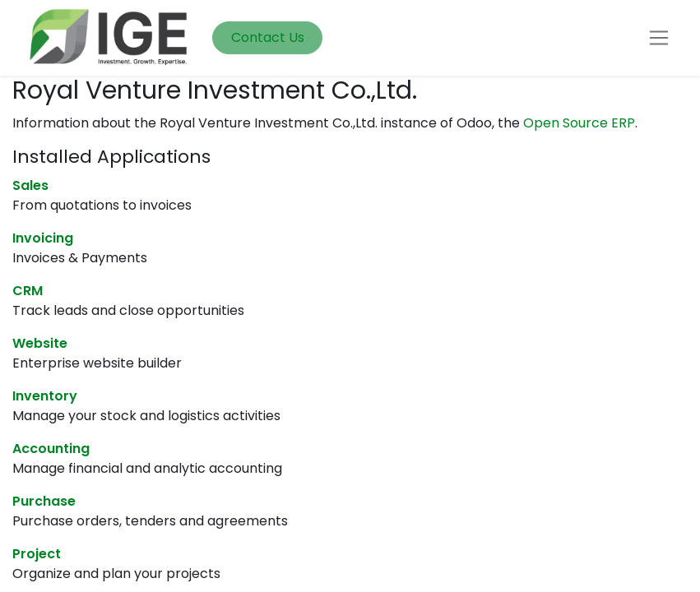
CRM (28, 291)
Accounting (51, 449)
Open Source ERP (579, 123)
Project (37, 554)
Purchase (44, 501)
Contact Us (268, 37)
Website (40, 343)
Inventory (45, 396)
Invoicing (43, 238)
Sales (30, 185)
